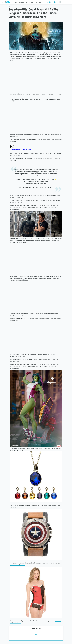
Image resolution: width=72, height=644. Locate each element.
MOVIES (21, 2)
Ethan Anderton (14, 20)
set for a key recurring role (35, 99)
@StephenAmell (30, 182)
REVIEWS (39, 2)
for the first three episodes (30, 200)
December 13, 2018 (46, 187)
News (10, 6)
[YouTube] (50, 2)
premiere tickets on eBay (43, 359)
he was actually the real (51, 239)
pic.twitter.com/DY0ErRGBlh (36, 184)
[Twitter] (47, 2)
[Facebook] (45, 2)
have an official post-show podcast (36, 158)
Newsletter (65, 2)
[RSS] (55, 2)
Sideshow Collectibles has (18, 448)
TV (26, 2)
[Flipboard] (52, 2)
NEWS (16, 2)
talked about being (34, 278)
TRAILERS (31, 2)
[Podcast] (58, 2)
